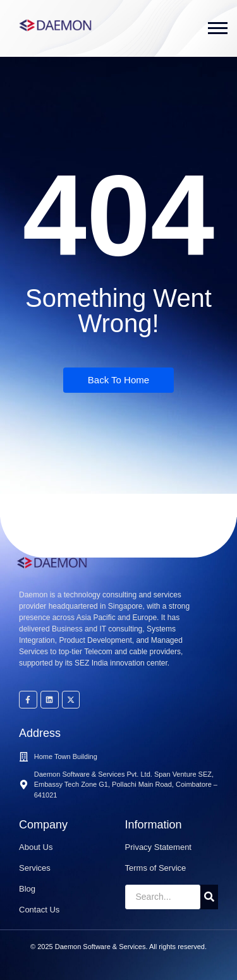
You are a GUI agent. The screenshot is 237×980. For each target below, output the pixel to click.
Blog (27, 889)
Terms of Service (156, 868)
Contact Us (39, 910)
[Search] (163, 897)
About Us (36, 847)
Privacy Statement (159, 847)
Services (35, 868)
